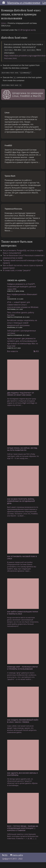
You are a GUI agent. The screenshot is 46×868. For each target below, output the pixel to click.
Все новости (13, 350)
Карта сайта (17, 854)
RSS (36, 350)
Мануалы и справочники (24, 3)
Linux (3, 23)
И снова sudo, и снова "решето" (17, 269)
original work (29, 30)
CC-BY (20, 30)
